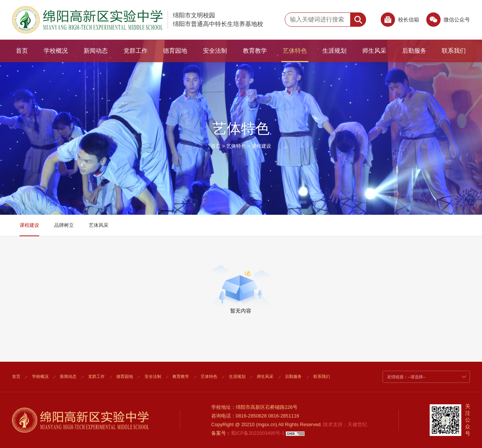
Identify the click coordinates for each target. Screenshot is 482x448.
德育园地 (175, 51)
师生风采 (374, 51)
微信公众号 (448, 22)
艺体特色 (295, 51)
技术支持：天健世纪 (345, 424)
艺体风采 (99, 225)
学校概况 (56, 51)
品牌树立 (64, 225)
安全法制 (215, 51)
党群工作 (136, 51)
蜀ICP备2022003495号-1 (258, 433)
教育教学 (255, 51)
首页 (22, 51)
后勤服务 (414, 51)
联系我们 (454, 51)
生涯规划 (334, 51)
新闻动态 (96, 51)
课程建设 (261, 146)
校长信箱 (409, 20)
